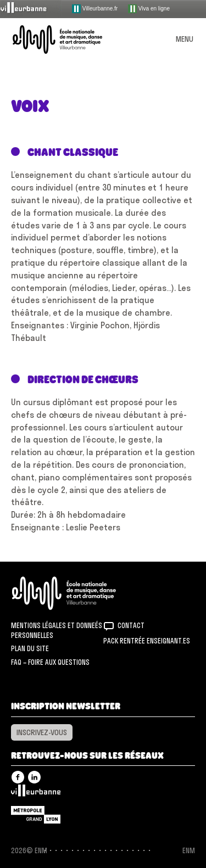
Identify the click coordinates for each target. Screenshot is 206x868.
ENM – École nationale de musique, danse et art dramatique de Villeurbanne (70, 40)
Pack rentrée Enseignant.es (147, 641)
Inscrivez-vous (42, 732)
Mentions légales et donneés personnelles (57, 630)
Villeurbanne (36, 793)
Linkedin (34, 777)
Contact (131, 625)
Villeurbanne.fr (95, 9)
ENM (78, 593)
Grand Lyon (36, 815)
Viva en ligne (149, 9)
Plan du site (30, 648)
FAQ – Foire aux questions (50, 662)
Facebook (18, 777)
